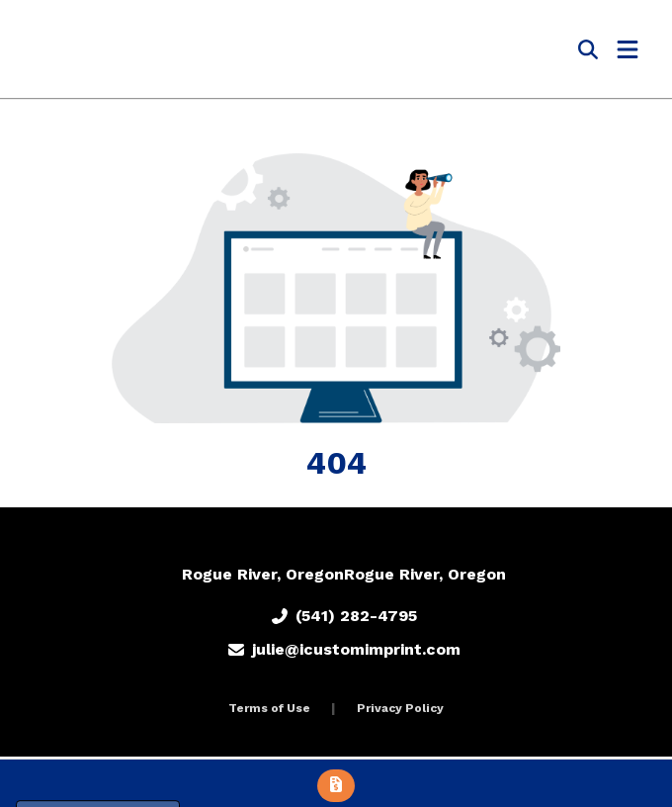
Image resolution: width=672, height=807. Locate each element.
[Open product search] (588, 49)
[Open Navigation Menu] (628, 49)
